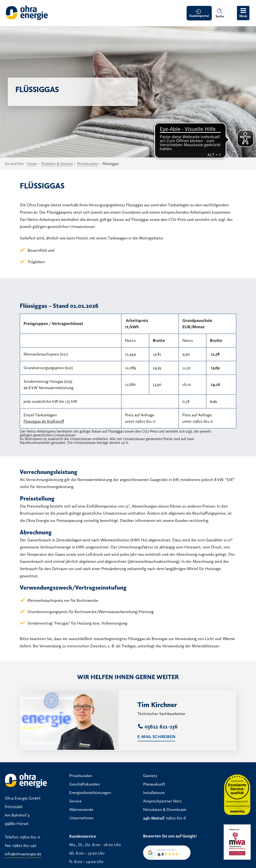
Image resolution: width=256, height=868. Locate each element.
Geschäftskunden (84, 784)
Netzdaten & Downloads (165, 810)
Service (75, 801)
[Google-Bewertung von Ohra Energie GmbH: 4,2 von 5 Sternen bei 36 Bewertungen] (167, 853)
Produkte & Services (57, 164)
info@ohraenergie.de (23, 854)
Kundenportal (199, 16)
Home (32, 164)
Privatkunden (88, 164)
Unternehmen (81, 818)
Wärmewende (81, 810)
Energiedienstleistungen (90, 793)
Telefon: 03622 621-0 (22, 837)
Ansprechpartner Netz (162, 801)
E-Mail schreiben (156, 737)
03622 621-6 (176, 818)
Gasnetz (150, 776)
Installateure (154, 793)
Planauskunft (154, 784)
